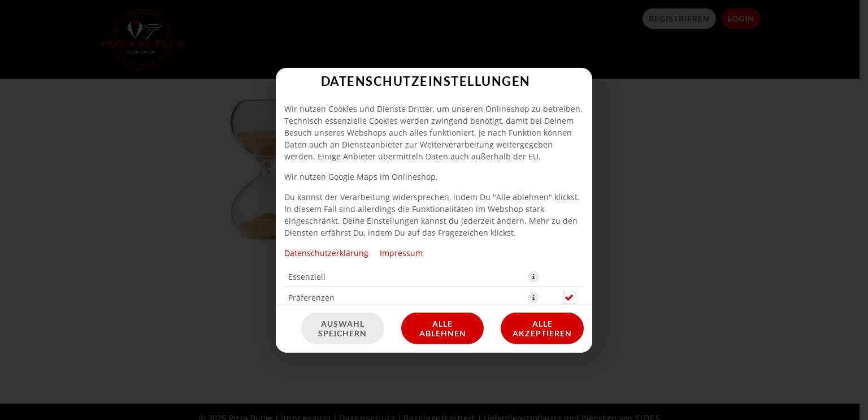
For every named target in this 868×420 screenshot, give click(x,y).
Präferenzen (311, 297)
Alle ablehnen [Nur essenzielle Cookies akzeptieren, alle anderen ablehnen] (443, 328)
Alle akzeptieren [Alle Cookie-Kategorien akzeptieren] (542, 328)
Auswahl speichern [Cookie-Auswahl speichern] (342, 328)
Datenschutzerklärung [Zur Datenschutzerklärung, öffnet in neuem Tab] (326, 252)
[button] (533, 276)
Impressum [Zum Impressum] (401, 252)
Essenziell (307, 276)
